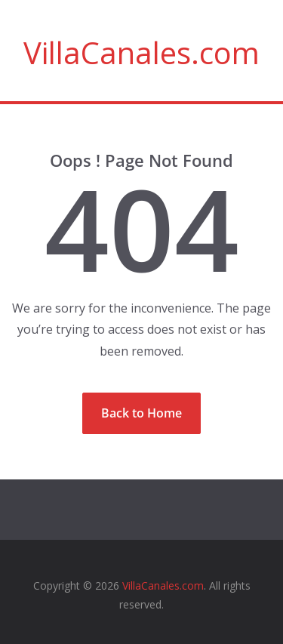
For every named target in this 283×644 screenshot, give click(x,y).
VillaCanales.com (141, 52)
